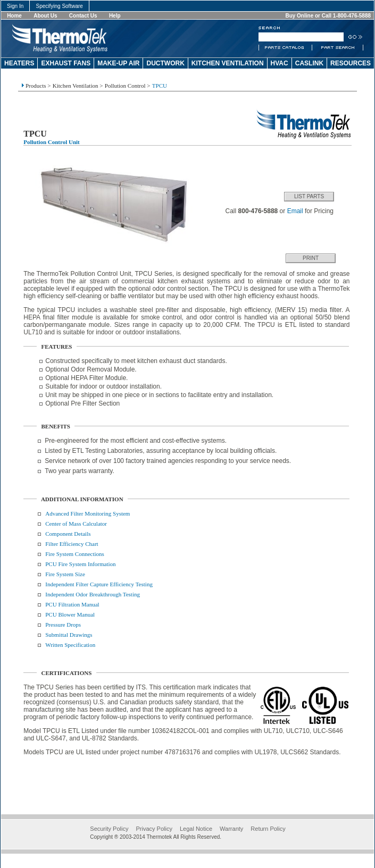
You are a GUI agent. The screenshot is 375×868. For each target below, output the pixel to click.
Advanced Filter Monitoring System (87, 513)
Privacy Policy (154, 829)
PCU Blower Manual (70, 614)
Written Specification (70, 645)
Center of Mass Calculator (76, 524)
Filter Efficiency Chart (72, 544)
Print (311, 258)
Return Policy (268, 829)
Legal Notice (196, 829)
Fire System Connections (75, 554)
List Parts (309, 196)
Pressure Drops (63, 625)
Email (295, 211)
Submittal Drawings (69, 635)
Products (36, 86)
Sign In (15, 6)
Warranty (231, 829)
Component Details (68, 534)
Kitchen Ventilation (76, 86)
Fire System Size (65, 574)
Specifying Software (59, 6)
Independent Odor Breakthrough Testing (93, 594)
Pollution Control (125, 86)
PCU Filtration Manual (72, 604)
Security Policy (109, 829)
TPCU (160, 86)
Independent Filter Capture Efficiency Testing (99, 584)
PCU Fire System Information (80, 564)
